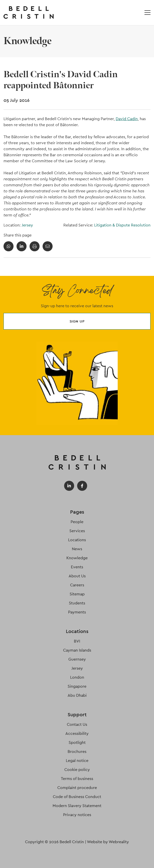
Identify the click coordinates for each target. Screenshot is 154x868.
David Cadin (127, 119)
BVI (77, 641)
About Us (77, 576)
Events (77, 567)
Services (77, 531)
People (77, 522)
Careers (77, 585)
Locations (77, 540)
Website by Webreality (108, 842)
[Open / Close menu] (147, 13)
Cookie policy (77, 770)
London (77, 677)
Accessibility (77, 733)
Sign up (77, 321)
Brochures (77, 752)
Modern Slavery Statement (77, 806)
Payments (77, 612)
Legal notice (77, 761)
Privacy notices (77, 815)
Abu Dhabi (77, 695)
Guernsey (77, 659)
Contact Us (77, 724)
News (77, 549)
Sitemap (77, 594)
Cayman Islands (77, 650)
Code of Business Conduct (77, 797)
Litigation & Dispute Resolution (122, 225)
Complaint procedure (77, 788)
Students (77, 603)
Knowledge (77, 558)
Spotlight (77, 742)
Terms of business (77, 779)
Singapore (77, 686)
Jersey (27, 225)
